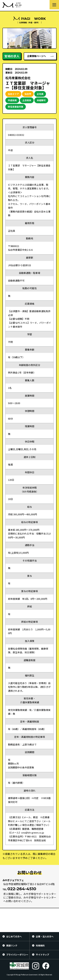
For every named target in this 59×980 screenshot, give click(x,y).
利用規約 (40, 945)
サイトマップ (42, 955)
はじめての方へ (14, 936)
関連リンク (12, 945)
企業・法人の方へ (45, 936)
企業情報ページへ (37, 56)
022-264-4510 (22, 889)
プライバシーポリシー (17, 955)
